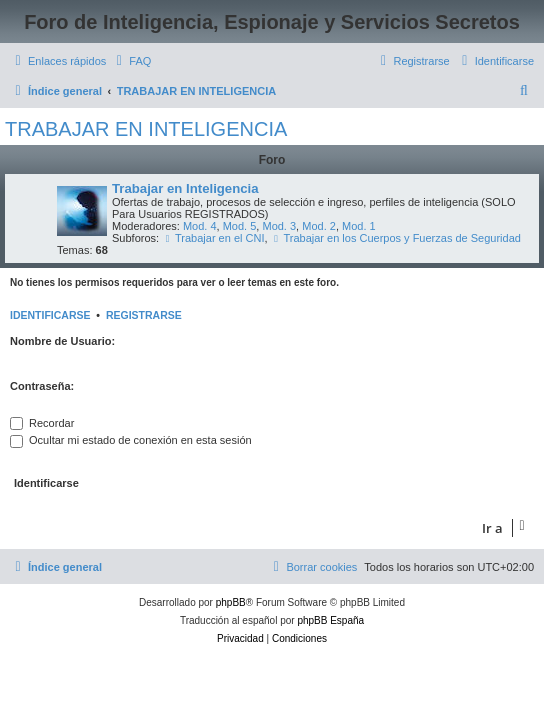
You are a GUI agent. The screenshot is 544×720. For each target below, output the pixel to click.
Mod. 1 (359, 226)
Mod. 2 (319, 226)
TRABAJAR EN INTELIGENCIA (146, 129)
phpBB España (330, 620)
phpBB (231, 602)
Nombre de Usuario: (62, 341)
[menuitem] (131, 61)
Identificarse (50, 315)
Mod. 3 (279, 226)
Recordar (42, 423)
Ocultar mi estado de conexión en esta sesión (131, 440)
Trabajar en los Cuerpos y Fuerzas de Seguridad (396, 238)
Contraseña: (42, 386)
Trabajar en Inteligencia (185, 188)
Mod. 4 (200, 226)
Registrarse (144, 315)
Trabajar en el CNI (213, 238)
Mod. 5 (240, 226)
